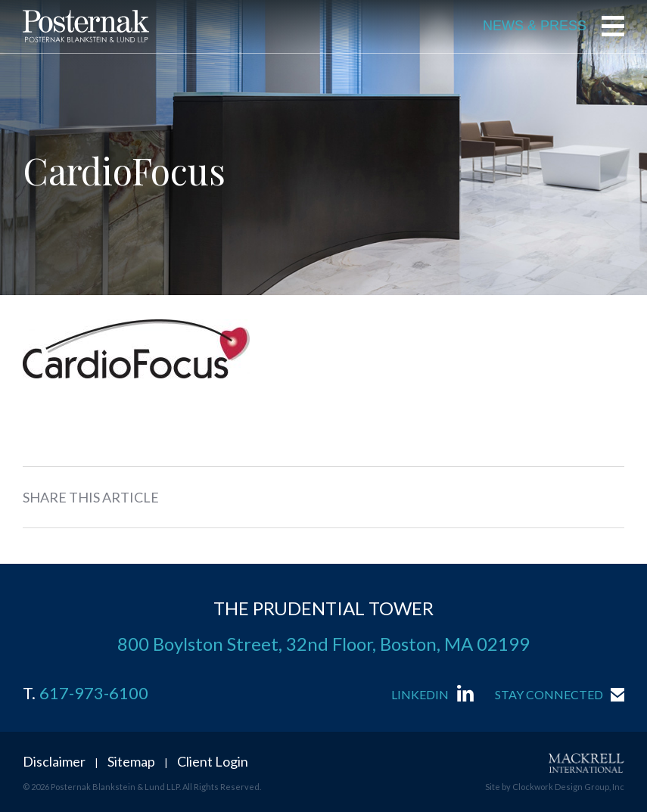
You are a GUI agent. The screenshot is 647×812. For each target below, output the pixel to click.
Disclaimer (54, 761)
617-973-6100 (94, 693)
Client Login (213, 761)
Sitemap (131, 761)
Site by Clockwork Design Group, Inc (555, 787)
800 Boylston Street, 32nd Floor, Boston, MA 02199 (323, 644)
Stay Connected (549, 694)
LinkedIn (420, 694)
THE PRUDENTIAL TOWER (323, 608)
